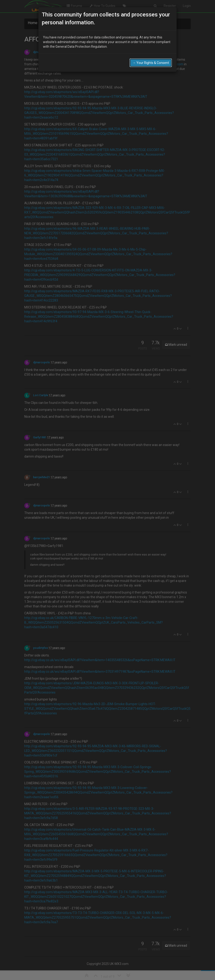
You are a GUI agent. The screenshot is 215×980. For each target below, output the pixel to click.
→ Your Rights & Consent (151, 63)
